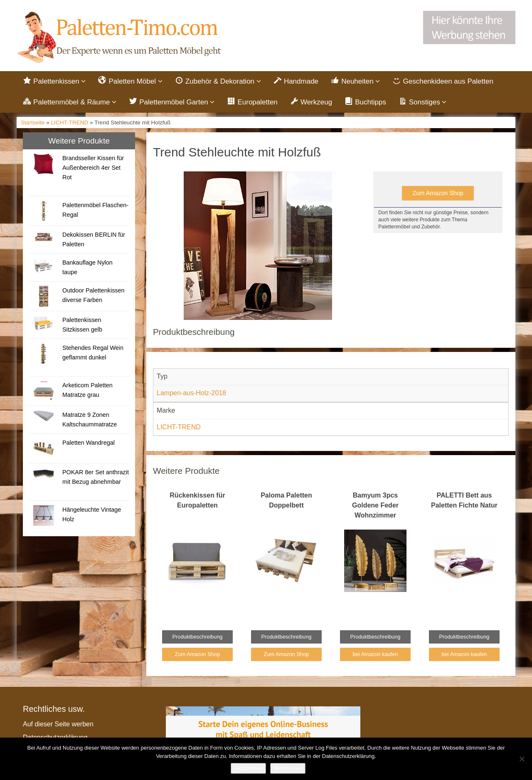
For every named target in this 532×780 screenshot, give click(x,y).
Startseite (33, 123)
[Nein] (522, 759)
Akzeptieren (248, 768)
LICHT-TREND (70, 123)
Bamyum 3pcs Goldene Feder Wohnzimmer (375, 505)
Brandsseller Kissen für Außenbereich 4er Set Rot (93, 168)
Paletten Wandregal (89, 443)
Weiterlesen (288, 768)
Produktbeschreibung (198, 637)
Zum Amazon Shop (438, 193)
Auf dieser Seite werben (58, 724)
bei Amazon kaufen (376, 654)
